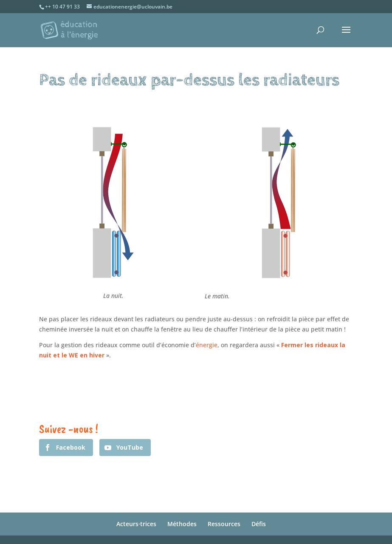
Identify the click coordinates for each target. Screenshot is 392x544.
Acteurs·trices (136, 524)
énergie (207, 345)
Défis (259, 524)
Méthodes (182, 524)
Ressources (224, 524)
